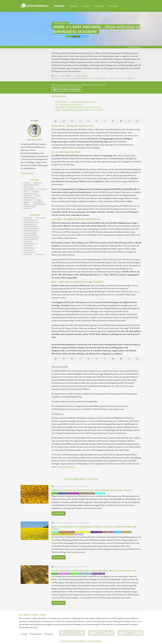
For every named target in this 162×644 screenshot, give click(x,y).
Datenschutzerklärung (78, 641)
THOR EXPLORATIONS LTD (30, 239)
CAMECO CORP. (27, 254)
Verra (24, 191)
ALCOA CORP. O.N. (27, 246)
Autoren (113, 6)
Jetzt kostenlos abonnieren (67, 89)
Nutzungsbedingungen (66, 467)
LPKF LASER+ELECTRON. (29, 233)
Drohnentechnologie (38, 204)
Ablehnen (130, 633)
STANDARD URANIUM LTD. (30, 244)
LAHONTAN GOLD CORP (29, 224)
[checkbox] (20, 634)
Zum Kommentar (59, 513)
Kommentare (59, 6)
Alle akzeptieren (72, 633)
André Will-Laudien (81, 76)
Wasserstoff (37, 183)
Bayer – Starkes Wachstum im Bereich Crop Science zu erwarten (80, 110)
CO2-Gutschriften (28, 189)
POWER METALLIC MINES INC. (31, 229)
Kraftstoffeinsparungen (30, 185)
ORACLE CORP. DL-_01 (29, 248)
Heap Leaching (37, 202)
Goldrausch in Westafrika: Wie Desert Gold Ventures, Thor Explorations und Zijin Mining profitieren (92, 490)
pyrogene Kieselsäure (29, 194)
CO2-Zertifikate (27, 187)
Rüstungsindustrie (29, 206)
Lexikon (86, 6)
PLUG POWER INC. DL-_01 (30, 220)
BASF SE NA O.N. (27, 242)
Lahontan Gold (27, 200)
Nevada (38, 200)
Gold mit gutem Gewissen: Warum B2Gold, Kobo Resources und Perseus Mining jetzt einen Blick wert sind (94, 571)
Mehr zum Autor (27, 173)
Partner (99, 6)
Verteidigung (27, 209)
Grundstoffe (27, 196)
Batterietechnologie (29, 198)
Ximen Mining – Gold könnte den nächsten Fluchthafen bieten (79, 107)
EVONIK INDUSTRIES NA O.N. (30, 222)
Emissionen (34, 191)
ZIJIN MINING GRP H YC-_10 (30, 237)
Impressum (65, 641)
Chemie (37, 196)
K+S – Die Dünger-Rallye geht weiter (69, 105)
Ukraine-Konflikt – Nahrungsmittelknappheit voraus (76, 102)
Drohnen (25, 204)
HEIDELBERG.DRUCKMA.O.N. (30, 231)
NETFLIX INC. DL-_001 (29, 252)
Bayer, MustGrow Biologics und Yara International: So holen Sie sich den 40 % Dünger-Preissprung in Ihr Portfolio (94, 528)
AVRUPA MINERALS (28, 250)
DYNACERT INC (27, 218)
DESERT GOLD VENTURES (29, 235)
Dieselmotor (42, 189)
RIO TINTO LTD (39, 254)
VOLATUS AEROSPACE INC (30, 227)
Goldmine (25, 202)
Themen (73, 6)
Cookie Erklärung (95, 641)
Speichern (101, 633)
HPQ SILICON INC (40, 218)
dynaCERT (25, 183)
